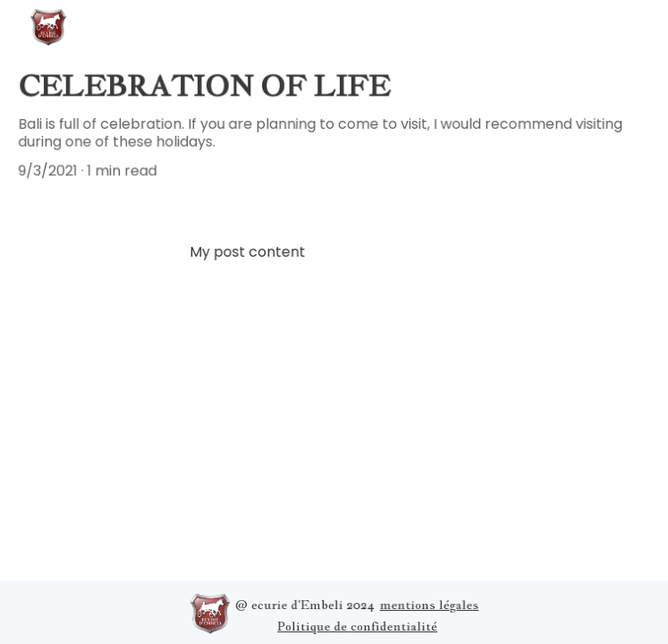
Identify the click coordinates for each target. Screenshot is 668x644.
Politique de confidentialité (357, 626)
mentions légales (429, 604)
